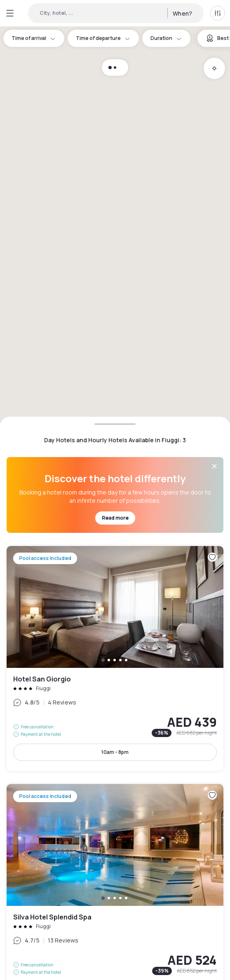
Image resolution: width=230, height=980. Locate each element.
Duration (166, 38)
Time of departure (103, 38)
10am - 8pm (115, 752)
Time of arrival (34, 38)
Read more (115, 518)
